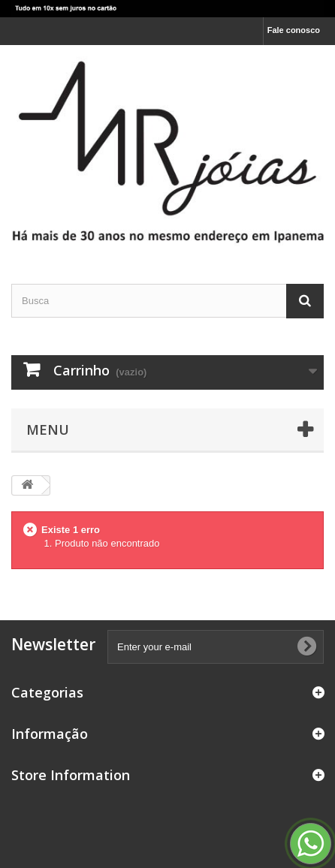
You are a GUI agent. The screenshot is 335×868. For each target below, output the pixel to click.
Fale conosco (294, 30)
